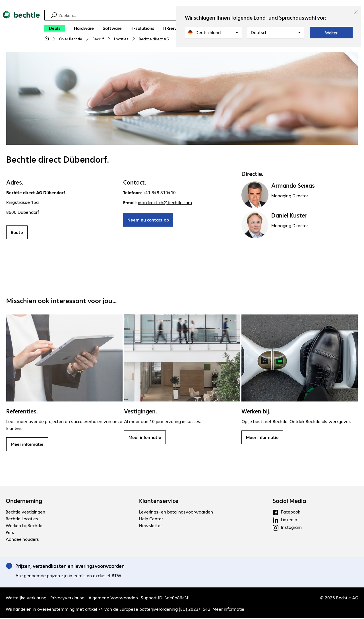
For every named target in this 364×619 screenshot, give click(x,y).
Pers (10, 533)
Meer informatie (27, 445)
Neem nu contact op (148, 221)
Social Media (289, 502)
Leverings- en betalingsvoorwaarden (176, 513)
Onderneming (24, 502)
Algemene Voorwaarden (113, 598)
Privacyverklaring (67, 598)
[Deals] (55, 28)
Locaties (121, 39)
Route (17, 233)
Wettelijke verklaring (26, 598)
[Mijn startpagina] (47, 39)
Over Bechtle (71, 39)
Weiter (331, 33)
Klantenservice (159, 502)
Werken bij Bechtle (24, 526)
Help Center (151, 519)
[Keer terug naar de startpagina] (21, 29)
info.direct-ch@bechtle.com (165, 203)
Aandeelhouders (22, 540)
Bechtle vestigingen (25, 513)
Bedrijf (98, 39)
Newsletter (150, 526)
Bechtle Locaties (22, 519)
